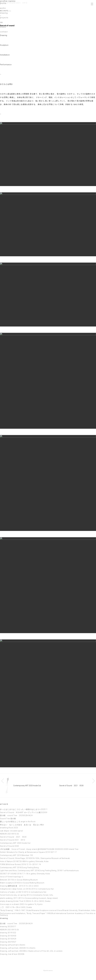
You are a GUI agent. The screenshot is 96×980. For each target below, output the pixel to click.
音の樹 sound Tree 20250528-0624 (16, 815)
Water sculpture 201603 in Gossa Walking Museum (22, 883)
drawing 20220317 (8, 927)
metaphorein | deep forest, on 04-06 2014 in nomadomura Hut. (27, 889)
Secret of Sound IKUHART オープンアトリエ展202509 (24, 812)
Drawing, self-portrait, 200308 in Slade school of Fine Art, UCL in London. (31, 951)
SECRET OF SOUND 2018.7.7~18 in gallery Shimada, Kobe (25, 874)
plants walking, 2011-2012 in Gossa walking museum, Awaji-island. (29, 898)
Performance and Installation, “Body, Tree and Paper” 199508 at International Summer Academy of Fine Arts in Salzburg (48, 914)
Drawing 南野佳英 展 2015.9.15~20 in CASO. (19, 886)
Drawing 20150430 (8, 936)
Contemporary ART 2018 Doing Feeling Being (19, 868)
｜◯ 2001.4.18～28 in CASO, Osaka (16, 907)
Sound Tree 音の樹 (8, 819)
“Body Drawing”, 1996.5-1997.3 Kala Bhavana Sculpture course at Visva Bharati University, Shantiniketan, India (48, 910)
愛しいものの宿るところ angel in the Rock (18, 822)
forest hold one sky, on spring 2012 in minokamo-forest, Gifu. (27, 895)
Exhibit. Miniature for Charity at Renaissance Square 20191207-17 (28, 852)
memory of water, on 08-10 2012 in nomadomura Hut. (23, 892)
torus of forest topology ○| (12, 877)
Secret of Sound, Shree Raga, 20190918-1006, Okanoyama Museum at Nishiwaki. (35, 858)
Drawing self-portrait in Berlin (13, 945)
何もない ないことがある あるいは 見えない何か (22, 825)
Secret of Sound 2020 (9, 846)
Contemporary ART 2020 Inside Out (15, 843)
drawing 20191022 (8, 933)
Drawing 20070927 (8, 942)
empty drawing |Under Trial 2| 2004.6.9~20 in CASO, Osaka (25, 901)
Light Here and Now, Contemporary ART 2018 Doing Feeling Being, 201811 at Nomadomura (39, 871)
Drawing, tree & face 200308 (12, 954)
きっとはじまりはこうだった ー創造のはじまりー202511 (24, 809)
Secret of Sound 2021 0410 (13, 840)
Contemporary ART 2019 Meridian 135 (16, 855)
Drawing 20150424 (8, 939)
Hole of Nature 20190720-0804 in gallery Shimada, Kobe (24, 861)
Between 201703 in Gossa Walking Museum (19, 880)
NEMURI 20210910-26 (9, 834)
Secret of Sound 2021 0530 (13, 837)
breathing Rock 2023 (9, 828)
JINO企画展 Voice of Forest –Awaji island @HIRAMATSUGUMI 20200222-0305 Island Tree (39, 849)
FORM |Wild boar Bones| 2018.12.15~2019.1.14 (20, 864)
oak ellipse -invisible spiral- (12, 831)
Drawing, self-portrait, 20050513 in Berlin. (18, 948)
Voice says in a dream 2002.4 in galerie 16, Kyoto (21, 904)
